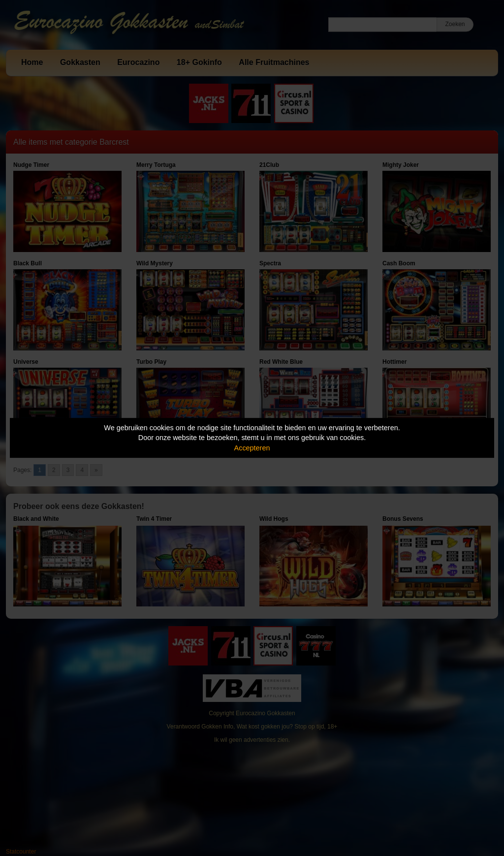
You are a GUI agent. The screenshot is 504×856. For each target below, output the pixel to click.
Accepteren (252, 448)
